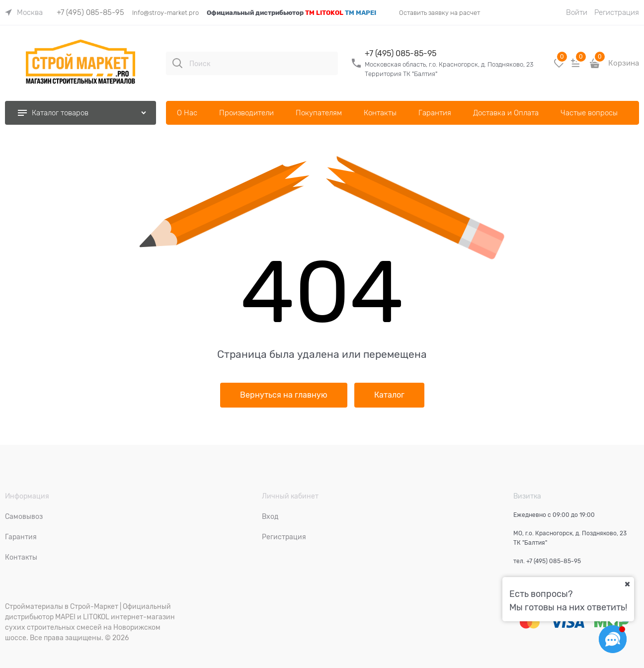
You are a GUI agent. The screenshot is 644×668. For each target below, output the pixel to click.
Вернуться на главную (284, 395)
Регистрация (617, 13)
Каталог (389, 395)
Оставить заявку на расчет (440, 13)
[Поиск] (177, 63)
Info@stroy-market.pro (165, 13)
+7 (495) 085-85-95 (90, 12)
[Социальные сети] (613, 639)
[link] (24, 13)
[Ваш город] (627, 584)
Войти (577, 13)
